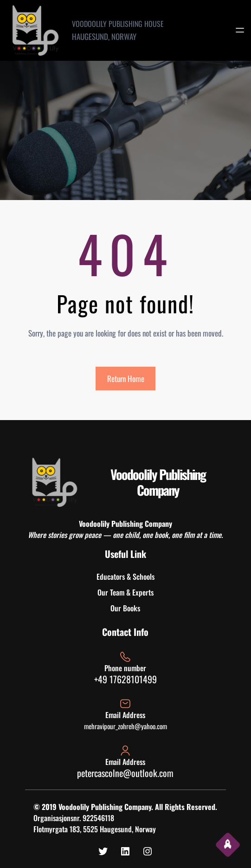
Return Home (126, 379)
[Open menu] (240, 30)
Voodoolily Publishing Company (158, 482)
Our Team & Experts (125, 592)
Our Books (125, 608)
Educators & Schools (125, 577)
